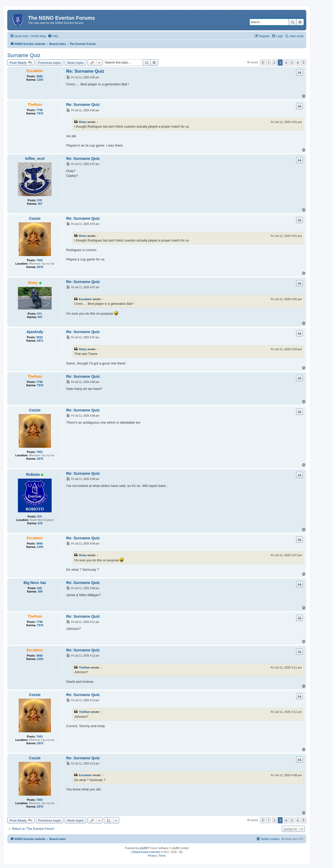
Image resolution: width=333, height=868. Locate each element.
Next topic (75, 63)
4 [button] (286, 63)
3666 (39, 76)
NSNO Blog (39, 36)
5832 (39, 337)
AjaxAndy (35, 332)
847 (40, 317)
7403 (39, 260)
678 (40, 523)
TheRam (35, 105)
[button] (263, 63)
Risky (83, 122)
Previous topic (50, 63)
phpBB (143, 848)
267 (40, 204)
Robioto (33, 474)
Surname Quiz (24, 55)
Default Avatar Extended (146, 852)
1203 (40, 80)
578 (39, 200)
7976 (40, 113)
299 (40, 591)
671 (39, 314)
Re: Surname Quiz (85, 71)
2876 (40, 267)
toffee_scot (35, 159)
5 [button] (292, 63)
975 (39, 516)
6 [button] (298, 63)
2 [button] (274, 63)
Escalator (35, 71)
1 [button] (269, 63)
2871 (40, 341)
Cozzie (35, 218)
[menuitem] (53, 36)
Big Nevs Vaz (35, 583)
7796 (39, 110)
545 (39, 588)
